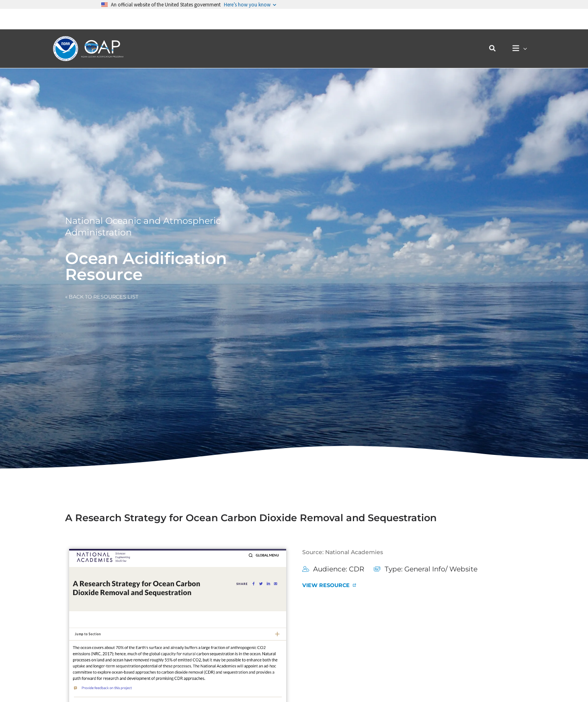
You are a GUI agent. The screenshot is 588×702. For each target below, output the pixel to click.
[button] (497, 28)
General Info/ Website (441, 569)
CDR (356, 569)
